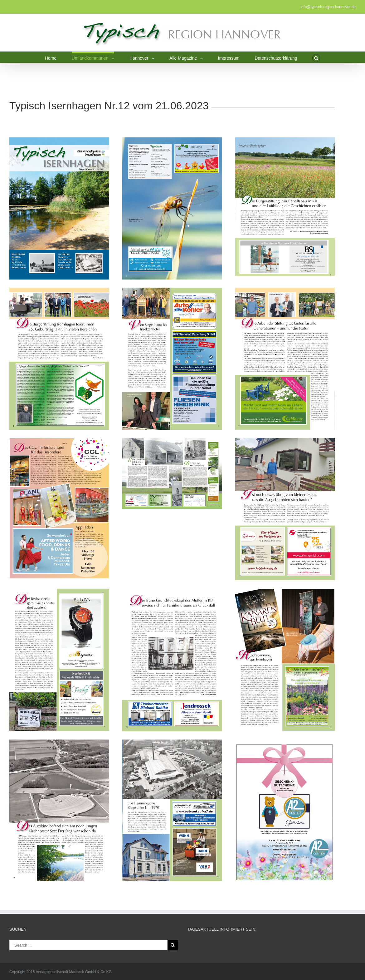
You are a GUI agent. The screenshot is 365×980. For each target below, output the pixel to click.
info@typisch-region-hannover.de (328, 7)
